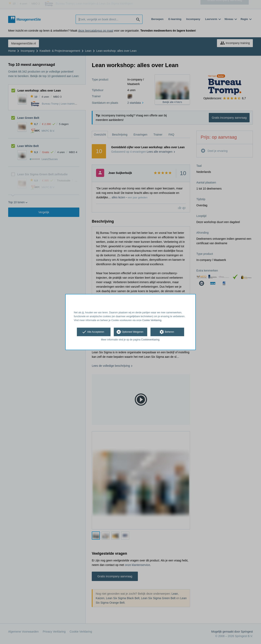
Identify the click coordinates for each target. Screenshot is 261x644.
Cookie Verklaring (152, 320)
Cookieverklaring (150, 340)
